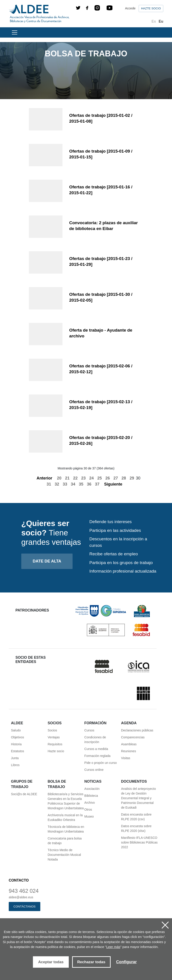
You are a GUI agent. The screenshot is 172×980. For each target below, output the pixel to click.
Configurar (127, 962)
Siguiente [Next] (116, 484)
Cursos (89, 730)
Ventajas (54, 737)
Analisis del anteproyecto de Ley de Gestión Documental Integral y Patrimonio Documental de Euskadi (138, 798)
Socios (52, 730)
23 (83, 478)
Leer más (113, 947)
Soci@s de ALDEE (24, 794)
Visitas (126, 758)
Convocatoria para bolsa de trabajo (65, 841)
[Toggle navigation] (14, 32)
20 (59, 478)
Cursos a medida (96, 749)
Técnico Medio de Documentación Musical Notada (64, 855)
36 (89, 484)
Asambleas (129, 744)
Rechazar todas (91, 962)
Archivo (90, 803)
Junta (15, 758)
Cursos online (94, 770)
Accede (130, 8)
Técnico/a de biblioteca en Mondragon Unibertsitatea (66, 829)
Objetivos (17, 737)
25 (100, 478)
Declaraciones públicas (137, 730)
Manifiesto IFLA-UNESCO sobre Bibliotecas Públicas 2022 (139, 842)
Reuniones (128, 751)
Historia (16, 744)
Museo (89, 816)
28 (124, 478)
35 (81, 484)
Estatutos (17, 751)
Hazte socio (151, 8)
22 (75, 478)
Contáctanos (25, 906)
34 (73, 484)
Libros (15, 765)
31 (49, 484)
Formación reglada (98, 756)
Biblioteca (91, 796)
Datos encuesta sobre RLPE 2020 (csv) (136, 817)
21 (67, 478)
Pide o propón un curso (101, 763)
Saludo (16, 730)
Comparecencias (133, 737)
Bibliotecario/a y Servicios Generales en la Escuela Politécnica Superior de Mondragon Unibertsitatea (66, 801)
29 (132, 478)
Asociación (92, 789)
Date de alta (47, 561)
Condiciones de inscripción (95, 740)
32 (57, 484)
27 (116, 478)
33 (65, 484)
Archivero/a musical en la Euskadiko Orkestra (65, 817)
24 (91, 478)
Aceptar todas (51, 962)
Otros (88, 810)
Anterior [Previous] (42, 478)
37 (97, 484)
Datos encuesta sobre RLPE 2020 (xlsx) (136, 828)
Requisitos (55, 744)
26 (108, 478)
